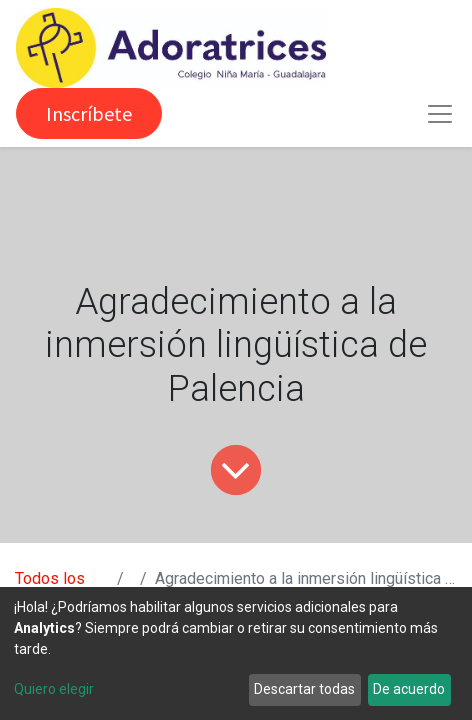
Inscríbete (89, 113)
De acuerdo (409, 689)
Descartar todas (304, 689)
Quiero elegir (54, 689)
